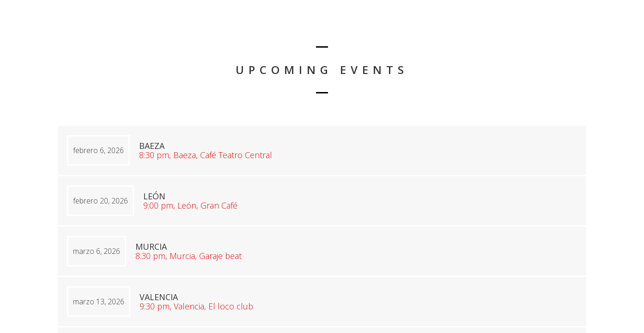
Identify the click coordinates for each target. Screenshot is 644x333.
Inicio (558, 30)
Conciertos (602, 30)
